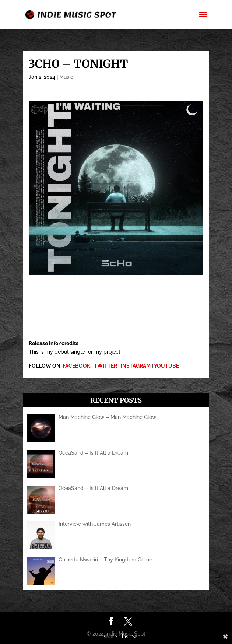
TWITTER (106, 366)
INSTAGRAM (136, 366)
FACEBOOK (76, 366)
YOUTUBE (166, 366)
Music (66, 77)
